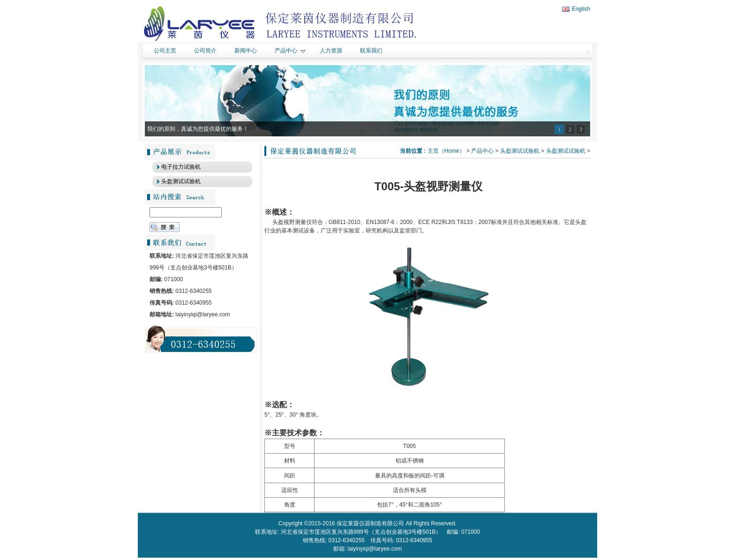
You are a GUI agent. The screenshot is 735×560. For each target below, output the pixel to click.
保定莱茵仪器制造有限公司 (370, 523)
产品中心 (482, 151)
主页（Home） (446, 151)
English (576, 9)
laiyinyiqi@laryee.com (375, 549)
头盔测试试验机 (520, 151)
